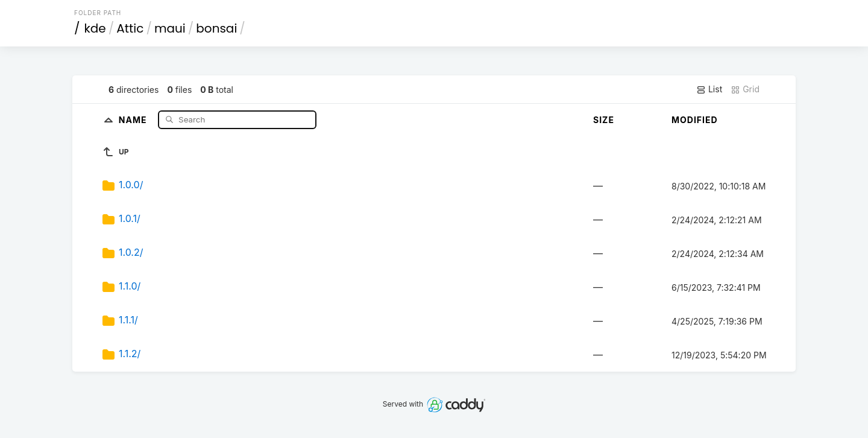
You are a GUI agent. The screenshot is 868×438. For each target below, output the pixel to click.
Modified (695, 120)
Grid (745, 89)
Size (604, 120)
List (709, 89)
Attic (130, 28)
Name (134, 119)
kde (95, 28)
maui (170, 28)
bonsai (216, 28)
